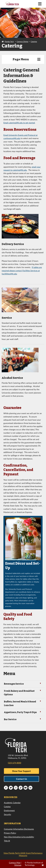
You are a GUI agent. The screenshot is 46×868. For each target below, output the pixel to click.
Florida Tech (9, 42)
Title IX (7, 841)
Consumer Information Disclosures (19, 829)
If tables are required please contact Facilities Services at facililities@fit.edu (22, 270)
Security (7, 814)
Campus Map (15, 863)
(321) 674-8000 (14, 763)
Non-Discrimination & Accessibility (19, 837)
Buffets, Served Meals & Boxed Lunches (23, 703)
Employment (9, 810)
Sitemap (18, 865)
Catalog (7, 807)
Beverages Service (23, 684)
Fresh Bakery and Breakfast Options (23, 693)
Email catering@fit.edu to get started (19, 123)
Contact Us (22, 779)
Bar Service (23, 719)
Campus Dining (22, 42)
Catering (34, 42)
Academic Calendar (12, 803)
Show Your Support (21, 771)
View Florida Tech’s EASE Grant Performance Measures (23, 854)
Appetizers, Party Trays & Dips (23, 712)
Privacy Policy (10, 833)
